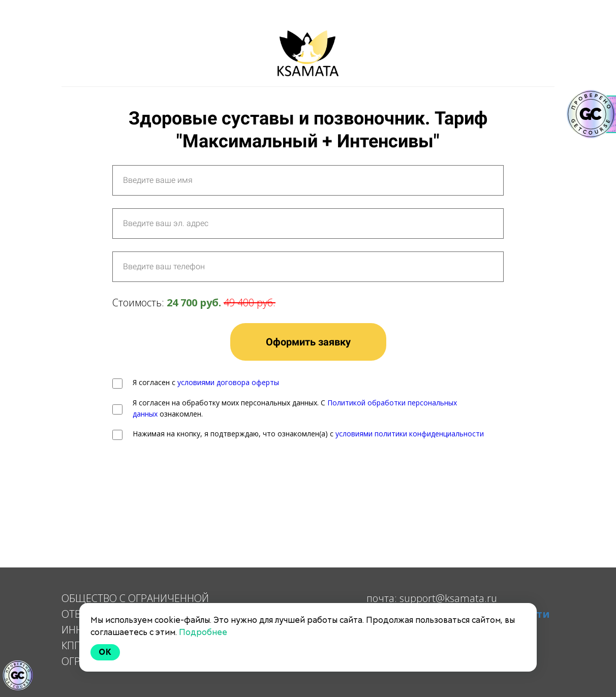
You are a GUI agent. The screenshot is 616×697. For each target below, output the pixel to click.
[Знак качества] (18, 676)
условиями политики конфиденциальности (410, 434)
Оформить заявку (308, 342)
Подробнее (203, 632)
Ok (105, 652)
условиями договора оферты (228, 382)
